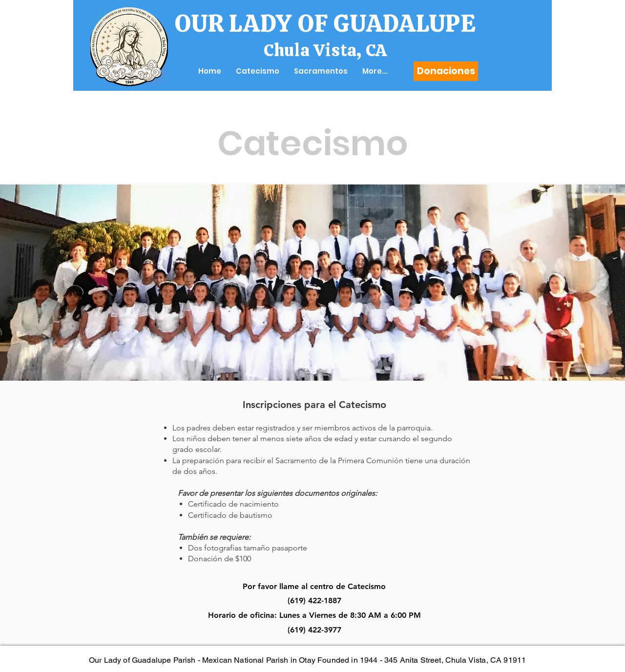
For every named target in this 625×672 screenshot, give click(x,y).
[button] (258, 71)
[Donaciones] (446, 71)
